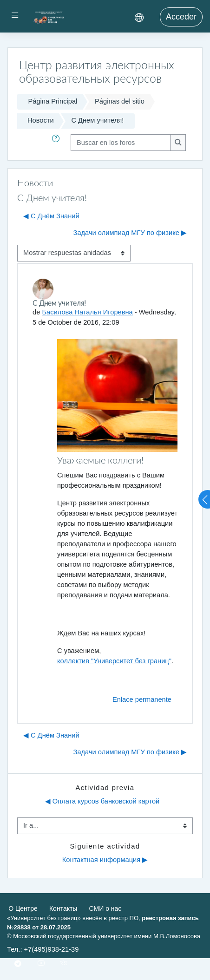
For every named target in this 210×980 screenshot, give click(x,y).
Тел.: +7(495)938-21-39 (43, 949)
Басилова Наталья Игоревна (87, 312)
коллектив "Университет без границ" (114, 661)
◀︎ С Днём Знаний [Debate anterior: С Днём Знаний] (51, 216)
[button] (58, 143)
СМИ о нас (105, 908)
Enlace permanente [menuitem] (142, 699)
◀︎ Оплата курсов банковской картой (102, 801)
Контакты (63, 908)
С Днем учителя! (97, 120)
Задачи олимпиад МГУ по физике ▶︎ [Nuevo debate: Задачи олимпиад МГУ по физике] (130, 233)
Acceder (181, 17)
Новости (41, 120)
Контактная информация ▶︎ (105, 860)
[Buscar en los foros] (121, 143)
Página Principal (52, 101)
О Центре (23, 908)
